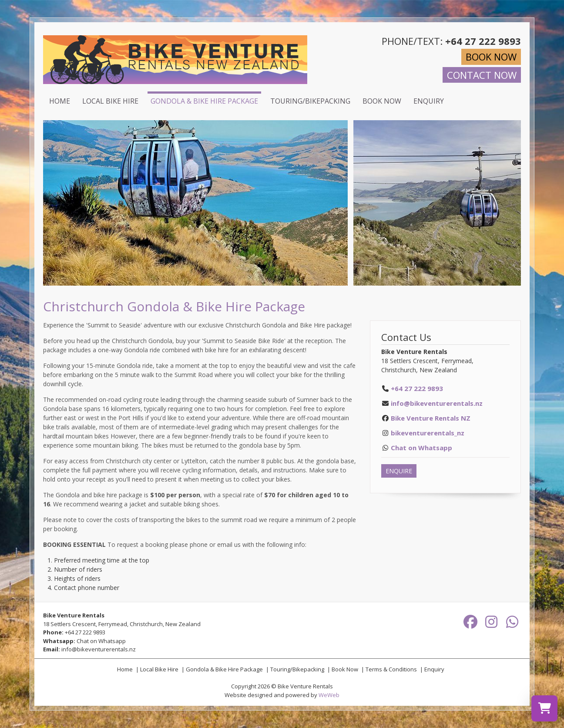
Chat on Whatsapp (101, 641)
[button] (340, 203)
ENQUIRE (399, 471)
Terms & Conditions (391, 669)
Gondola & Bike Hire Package (204, 101)
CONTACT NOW (482, 75)
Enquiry (429, 101)
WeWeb (329, 695)
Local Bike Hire (110, 101)
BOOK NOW (491, 57)
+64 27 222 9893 (85, 632)
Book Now (382, 101)
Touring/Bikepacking (310, 101)
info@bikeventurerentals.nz (437, 403)
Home (60, 101)
